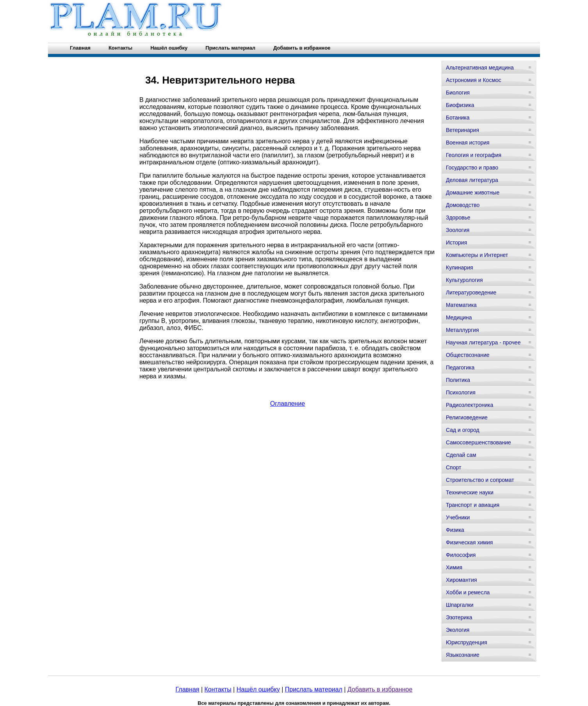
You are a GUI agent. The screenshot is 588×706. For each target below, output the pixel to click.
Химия (454, 567)
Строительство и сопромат (480, 480)
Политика (458, 380)
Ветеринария (462, 130)
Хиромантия (461, 580)
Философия (461, 555)
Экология (458, 630)
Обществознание (468, 355)
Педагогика (460, 367)
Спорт (453, 467)
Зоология (458, 230)
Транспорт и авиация (473, 505)
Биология (458, 93)
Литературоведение (471, 292)
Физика (455, 530)
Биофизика (460, 105)
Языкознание (463, 655)
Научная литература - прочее (483, 342)
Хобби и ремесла (468, 592)
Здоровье (458, 218)
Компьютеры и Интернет (477, 255)
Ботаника (458, 118)
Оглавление (288, 404)
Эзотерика (459, 617)
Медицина (459, 317)
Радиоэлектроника (470, 405)
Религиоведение (467, 417)
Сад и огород (463, 430)
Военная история (468, 143)
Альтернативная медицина (480, 68)
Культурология (464, 280)
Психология (461, 392)
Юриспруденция (467, 642)
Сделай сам (461, 455)
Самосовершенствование (478, 442)
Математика (461, 305)
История (456, 242)
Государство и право (472, 168)
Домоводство (463, 205)
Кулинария (460, 267)
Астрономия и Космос (474, 80)
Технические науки (470, 492)
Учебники (458, 517)
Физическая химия (469, 542)
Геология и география (474, 155)
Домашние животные (473, 193)
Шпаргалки (460, 605)
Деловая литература (472, 180)
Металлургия (462, 330)
